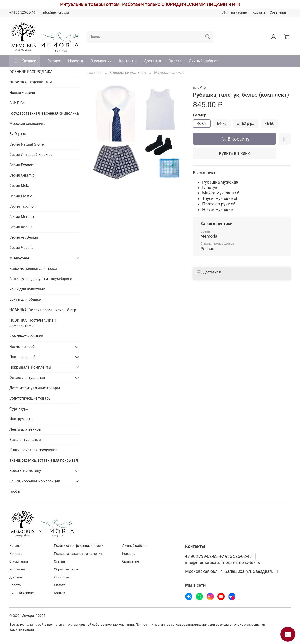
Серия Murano (22, 217)
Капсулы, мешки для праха (33, 268)
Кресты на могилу (25, 471)
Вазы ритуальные (25, 440)
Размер (200, 115)
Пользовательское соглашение (78, 554)
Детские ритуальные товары (35, 388)
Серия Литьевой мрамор (31, 155)
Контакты (128, 61)
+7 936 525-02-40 (22, 13)
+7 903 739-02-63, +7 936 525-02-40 (218, 556)
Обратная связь (66, 569)
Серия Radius (21, 227)
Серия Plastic (21, 196)
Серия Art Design (24, 237)
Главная (95, 72)
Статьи (59, 561)
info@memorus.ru (56, 13)
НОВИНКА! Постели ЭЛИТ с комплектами (33, 323)
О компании (101, 61)
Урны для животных (27, 289)
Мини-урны (19, 258)
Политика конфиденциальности (79, 546)
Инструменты (21, 419)
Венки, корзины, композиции (35, 481)
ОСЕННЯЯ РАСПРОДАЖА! (31, 72)
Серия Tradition (22, 206)
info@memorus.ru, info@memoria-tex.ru (223, 563)
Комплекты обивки (26, 336)
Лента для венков (25, 429)
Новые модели (22, 93)
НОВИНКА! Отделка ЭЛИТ (32, 82)
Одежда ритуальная (128, 72)
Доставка (152, 61)
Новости (76, 61)
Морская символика (27, 124)
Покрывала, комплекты (30, 367)
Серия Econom (22, 165)
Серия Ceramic (22, 175)
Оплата (175, 61)
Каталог (25, 61)
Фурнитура (19, 409)
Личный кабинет (235, 13)
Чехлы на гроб (22, 346)
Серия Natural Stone (26, 144)
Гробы (15, 491)
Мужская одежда (169, 72)
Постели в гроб (22, 357)
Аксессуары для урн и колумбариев (41, 279)
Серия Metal (20, 186)
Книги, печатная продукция (33, 450)
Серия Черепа (21, 248)
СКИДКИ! (17, 103)
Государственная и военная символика (44, 113)
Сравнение (278, 13)
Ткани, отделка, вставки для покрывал (44, 460)
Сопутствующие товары (30, 398)
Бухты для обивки (25, 299)
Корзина (259, 13)
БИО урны (18, 134)
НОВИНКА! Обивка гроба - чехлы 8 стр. (43, 310)
